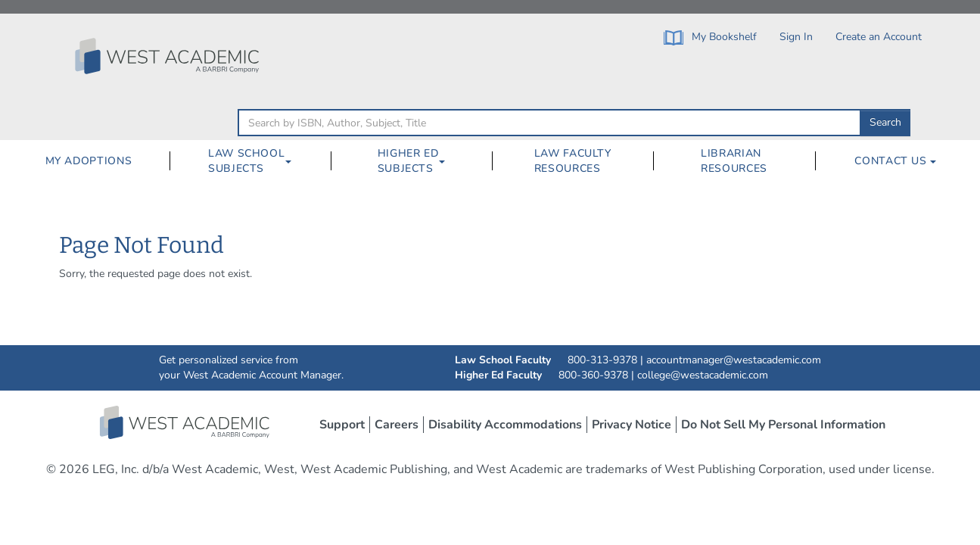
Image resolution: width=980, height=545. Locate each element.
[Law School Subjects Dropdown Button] (294, 161)
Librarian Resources (734, 161)
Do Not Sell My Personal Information (783, 425)
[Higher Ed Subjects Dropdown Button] (448, 161)
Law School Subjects (246, 161)
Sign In (796, 37)
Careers (397, 425)
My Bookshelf (710, 37)
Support (342, 425)
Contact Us (895, 161)
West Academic (186, 422)
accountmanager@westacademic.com (734, 360)
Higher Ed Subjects (408, 161)
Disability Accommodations (505, 425)
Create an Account (879, 37)
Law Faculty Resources (573, 161)
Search (885, 122)
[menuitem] (88, 161)
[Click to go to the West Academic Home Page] (169, 56)
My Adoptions (89, 161)
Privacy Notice (632, 425)
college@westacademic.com (703, 375)
